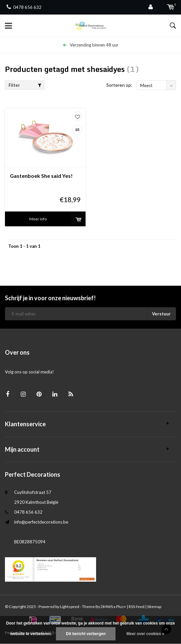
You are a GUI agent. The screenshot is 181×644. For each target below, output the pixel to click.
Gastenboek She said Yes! (41, 176)
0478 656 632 (24, 7)
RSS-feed (137, 607)
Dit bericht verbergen (86, 634)
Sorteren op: (119, 85)
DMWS (107, 607)
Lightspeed (70, 607)
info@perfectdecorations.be (41, 522)
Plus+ (121, 607)
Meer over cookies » (145, 634)
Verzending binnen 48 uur (91, 45)
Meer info (38, 219)
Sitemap (154, 607)
